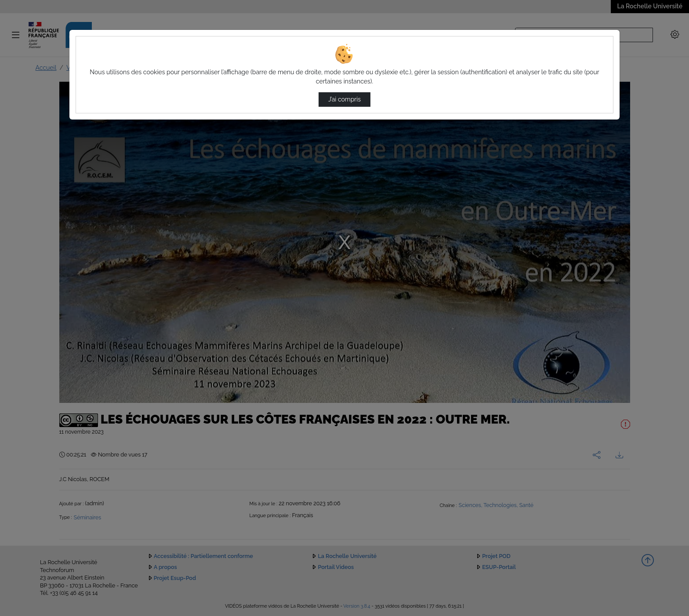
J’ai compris (344, 99)
